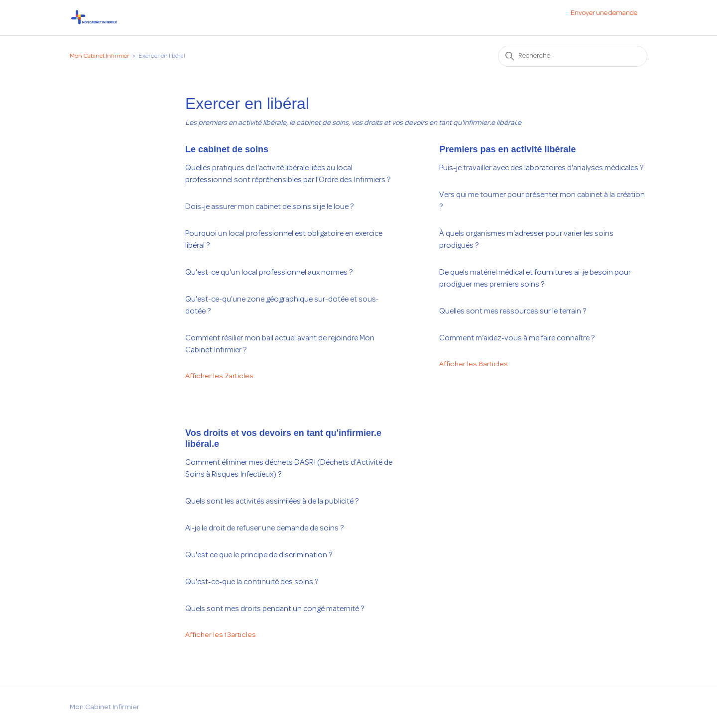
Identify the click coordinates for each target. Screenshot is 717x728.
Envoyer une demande (604, 13)
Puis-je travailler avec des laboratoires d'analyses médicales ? (541, 168)
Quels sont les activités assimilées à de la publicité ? (272, 502)
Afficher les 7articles (219, 376)
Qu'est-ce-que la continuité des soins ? (252, 582)
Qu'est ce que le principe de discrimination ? (259, 555)
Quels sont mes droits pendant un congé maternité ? (275, 609)
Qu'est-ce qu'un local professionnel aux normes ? (269, 273)
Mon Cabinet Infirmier (100, 56)
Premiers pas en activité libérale (507, 149)
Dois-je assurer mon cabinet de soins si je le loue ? (269, 207)
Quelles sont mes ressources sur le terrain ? (513, 312)
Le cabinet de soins (227, 149)
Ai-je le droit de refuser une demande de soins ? (264, 528)
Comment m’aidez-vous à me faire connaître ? (517, 338)
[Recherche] (573, 56)
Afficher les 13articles (221, 635)
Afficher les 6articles (474, 364)
